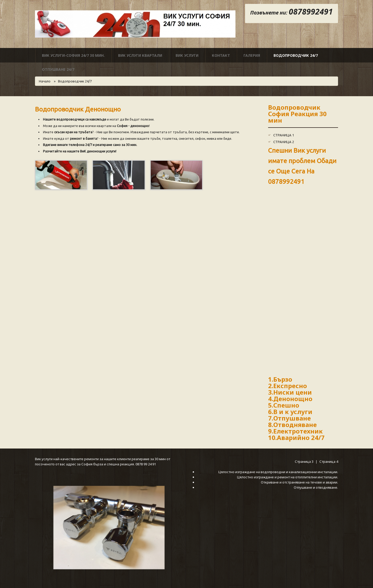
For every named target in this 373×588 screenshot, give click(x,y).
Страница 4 (329, 461)
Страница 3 (304, 461)
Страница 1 (284, 135)
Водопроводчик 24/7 (296, 55)
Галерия (252, 55)
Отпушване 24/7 (58, 69)
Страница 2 (284, 142)
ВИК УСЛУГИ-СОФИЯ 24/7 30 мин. (73, 55)
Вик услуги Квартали (140, 55)
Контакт (221, 55)
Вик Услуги (187, 55)
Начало (45, 81)
